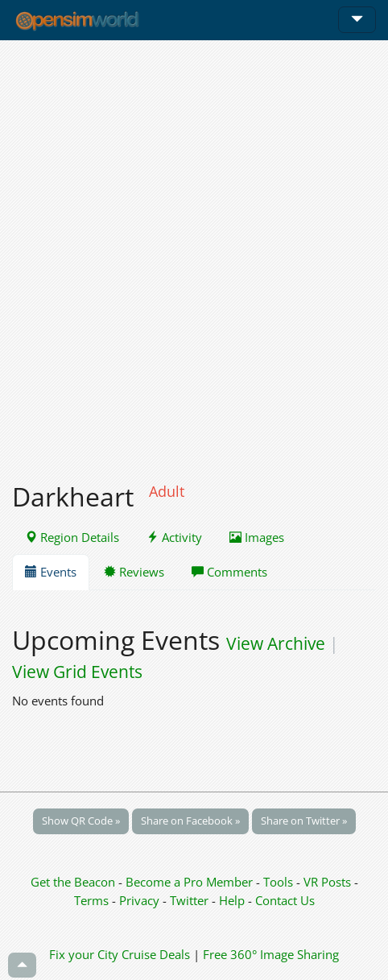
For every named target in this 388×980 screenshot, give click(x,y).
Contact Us (285, 900)
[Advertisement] (194, 252)
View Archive (276, 643)
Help (232, 900)
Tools (280, 882)
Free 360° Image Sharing (271, 954)
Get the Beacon (73, 882)
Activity (174, 537)
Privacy (139, 900)
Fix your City (84, 954)
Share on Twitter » (304, 821)
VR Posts (329, 882)
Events (51, 572)
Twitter (189, 900)
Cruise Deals (156, 954)
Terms (93, 900)
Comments (229, 572)
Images (257, 537)
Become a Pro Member (191, 882)
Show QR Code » (81, 821)
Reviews (134, 572)
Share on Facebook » (190, 821)
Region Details (72, 537)
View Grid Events (77, 672)
